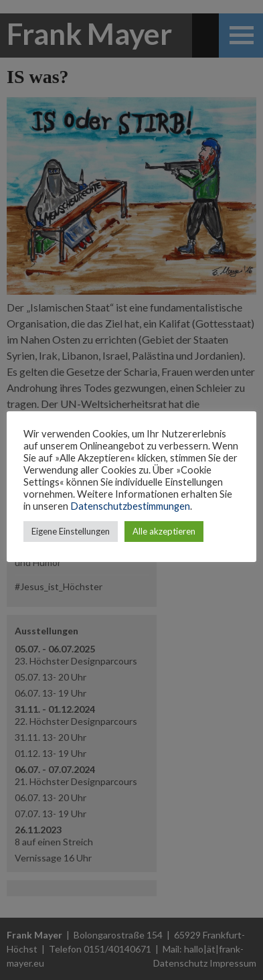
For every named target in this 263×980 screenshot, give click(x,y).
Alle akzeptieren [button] (164, 531)
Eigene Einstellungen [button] (71, 531)
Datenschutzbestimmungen (130, 506)
